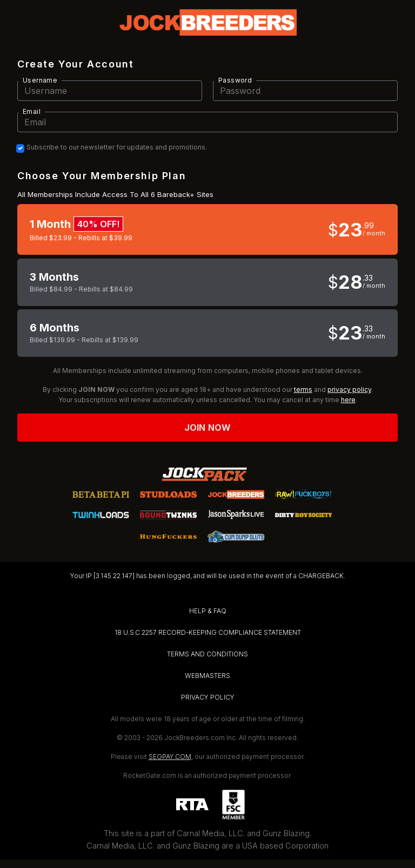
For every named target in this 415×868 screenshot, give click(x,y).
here (348, 400)
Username (40, 80)
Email (32, 111)
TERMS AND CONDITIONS (207, 654)
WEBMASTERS (207, 676)
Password (235, 80)
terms (303, 389)
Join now (207, 428)
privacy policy (349, 389)
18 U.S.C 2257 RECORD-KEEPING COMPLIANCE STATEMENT (208, 632)
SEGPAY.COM (170, 757)
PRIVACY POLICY (208, 697)
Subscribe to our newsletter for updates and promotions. (117, 147)
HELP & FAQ (208, 611)
